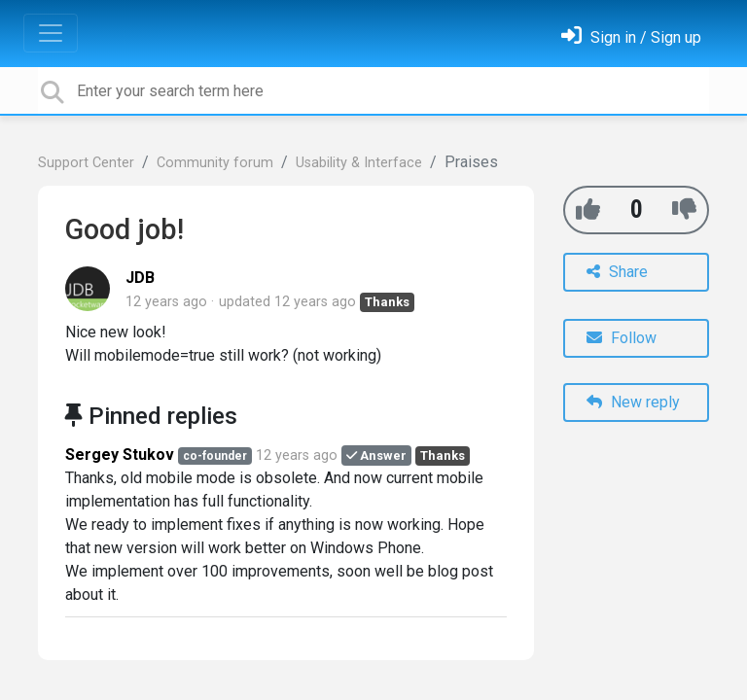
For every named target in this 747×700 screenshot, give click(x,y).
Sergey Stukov (120, 455)
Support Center (86, 163)
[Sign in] (631, 37)
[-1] (684, 210)
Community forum (215, 163)
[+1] (588, 210)
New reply (633, 402)
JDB (140, 278)
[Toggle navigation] (51, 33)
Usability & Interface (359, 163)
